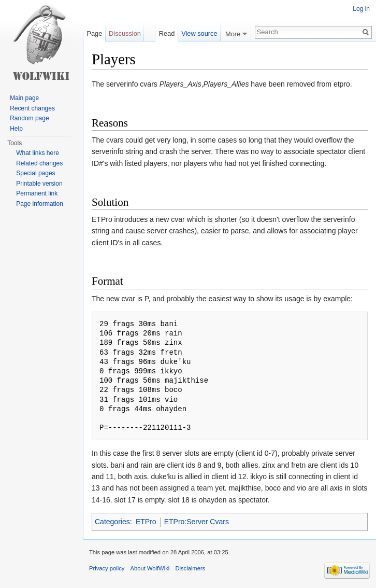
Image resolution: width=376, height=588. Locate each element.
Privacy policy (107, 568)
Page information (40, 204)
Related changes (39, 163)
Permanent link (37, 193)
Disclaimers (190, 568)
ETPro (146, 522)
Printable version (39, 184)
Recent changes (32, 108)
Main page (24, 98)
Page (94, 33)
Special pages (35, 173)
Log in (361, 9)
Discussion (125, 33)
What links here (38, 153)
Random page (29, 118)
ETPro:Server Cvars (197, 522)
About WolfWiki (150, 568)
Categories (112, 522)
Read (167, 33)
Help (16, 129)
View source (199, 33)
